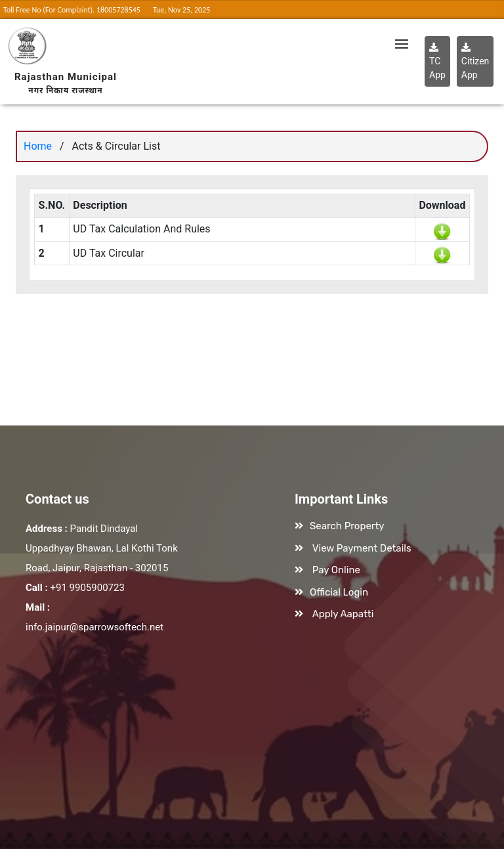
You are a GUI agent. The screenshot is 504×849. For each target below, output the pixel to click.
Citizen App (475, 61)
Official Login (339, 592)
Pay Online (336, 570)
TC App (437, 61)
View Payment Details (362, 548)
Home (38, 146)
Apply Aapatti (343, 614)
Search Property (347, 526)
